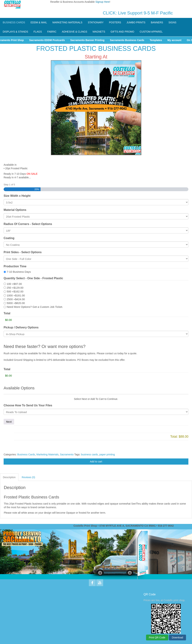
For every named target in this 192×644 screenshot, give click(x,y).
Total (7, 313)
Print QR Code (157, 637)
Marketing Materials (47, 454)
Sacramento (67, 454)
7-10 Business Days (19, 272)
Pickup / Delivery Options (21, 327)
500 (15, 291)
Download (177, 637)
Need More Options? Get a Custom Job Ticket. (35, 307)
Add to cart (96, 462)
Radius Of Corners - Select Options (28, 224)
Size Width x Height (17, 196)
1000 (16, 295)
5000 (16, 303)
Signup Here (102, 2)
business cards (89, 454)
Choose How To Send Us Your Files (28, 405)
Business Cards (26, 454)
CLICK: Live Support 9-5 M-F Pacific (138, 13)
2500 (16, 299)
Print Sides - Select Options (23, 252)
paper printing (107, 454)
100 (14, 284)
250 (15, 288)
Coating (9, 238)
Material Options (15, 210)
